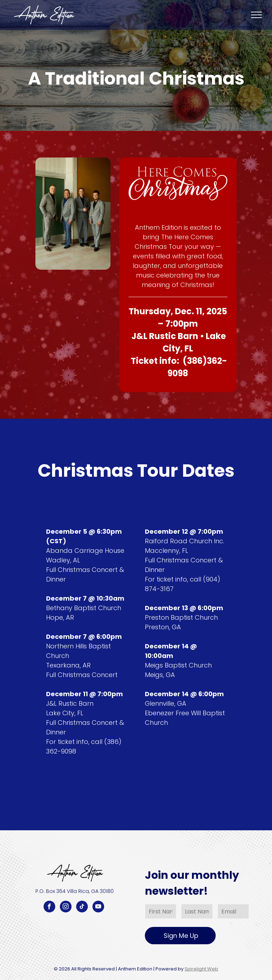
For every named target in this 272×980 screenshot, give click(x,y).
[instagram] (66, 907)
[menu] (256, 15)
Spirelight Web (201, 969)
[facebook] (49, 907)
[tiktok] (82, 907)
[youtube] (98, 907)
